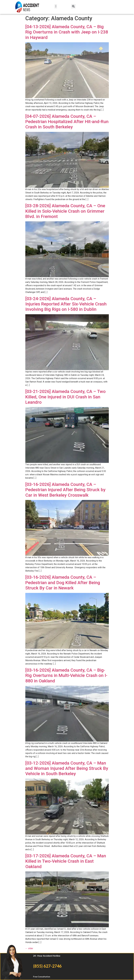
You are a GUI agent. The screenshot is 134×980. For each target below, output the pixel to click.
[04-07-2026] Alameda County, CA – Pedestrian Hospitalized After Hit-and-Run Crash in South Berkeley (67, 122)
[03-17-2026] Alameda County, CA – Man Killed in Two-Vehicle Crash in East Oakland (66, 861)
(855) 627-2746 (47, 966)
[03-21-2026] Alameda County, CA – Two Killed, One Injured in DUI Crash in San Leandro (65, 397)
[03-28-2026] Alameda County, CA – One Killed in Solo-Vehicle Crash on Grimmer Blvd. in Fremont (65, 211)
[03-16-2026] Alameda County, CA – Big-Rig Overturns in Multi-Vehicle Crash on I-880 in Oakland (66, 675)
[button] (56, 6)
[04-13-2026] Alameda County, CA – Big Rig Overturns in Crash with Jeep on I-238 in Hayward (67, 32)
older (29, 948)
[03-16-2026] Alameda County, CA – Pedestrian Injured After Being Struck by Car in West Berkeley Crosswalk (65, 490)
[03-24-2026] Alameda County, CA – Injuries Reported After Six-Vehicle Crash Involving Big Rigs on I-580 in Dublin (66, 304)
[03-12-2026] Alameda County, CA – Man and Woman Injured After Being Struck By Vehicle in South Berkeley (67, 768)
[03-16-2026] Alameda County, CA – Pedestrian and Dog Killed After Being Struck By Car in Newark (63, 583)
